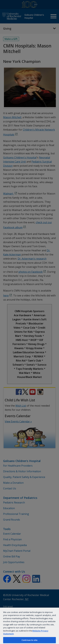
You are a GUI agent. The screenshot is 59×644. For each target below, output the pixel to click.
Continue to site (29, 640)
